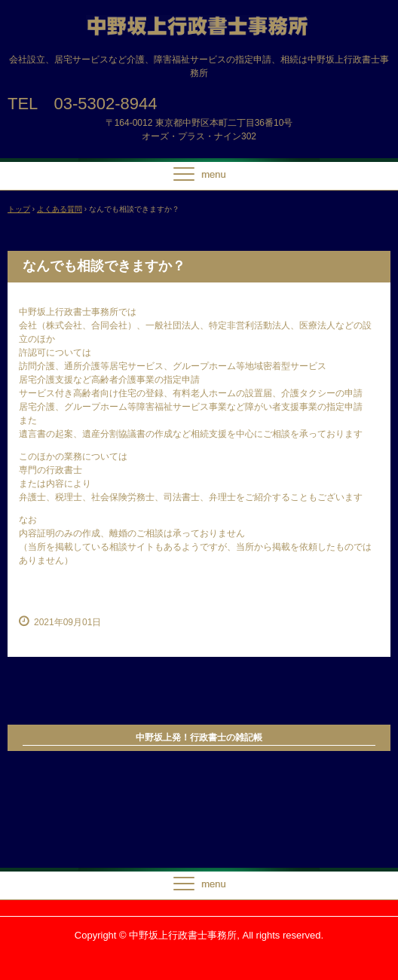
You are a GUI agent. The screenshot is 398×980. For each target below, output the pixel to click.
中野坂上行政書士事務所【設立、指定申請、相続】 (199, 29)
